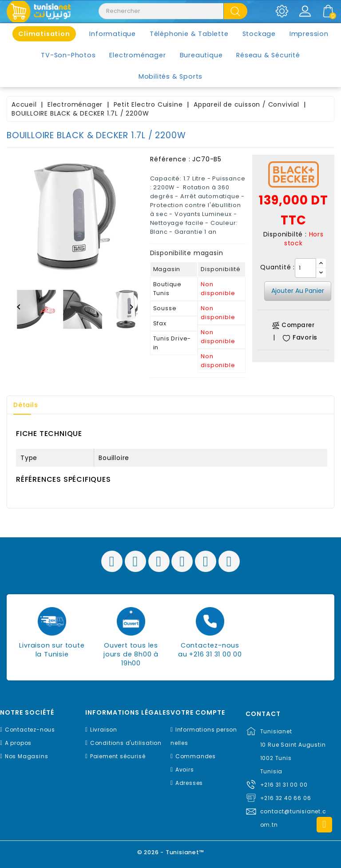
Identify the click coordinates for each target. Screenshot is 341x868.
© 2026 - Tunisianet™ (171, 852)
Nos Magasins (27, 756)
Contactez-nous (30, 730)
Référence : (170, 159)
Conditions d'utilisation (126, 743)
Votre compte (198, 713)
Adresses (189, 783)
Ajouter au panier (298, 291)
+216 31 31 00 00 (284, 785)
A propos (18, 743)
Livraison (104, 730)
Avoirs (185, 770)
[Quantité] (305, 268)
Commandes (196, 756)
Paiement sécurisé (118, 756)
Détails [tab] (26, 405)
